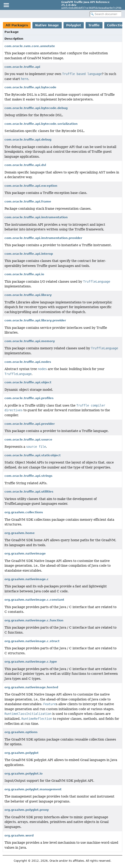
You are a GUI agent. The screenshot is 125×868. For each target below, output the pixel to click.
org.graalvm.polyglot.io (24, 774)
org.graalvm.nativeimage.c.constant (34, 600)
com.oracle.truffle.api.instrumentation (36, 217)
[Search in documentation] (106, 14)
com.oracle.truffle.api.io (24, 274)
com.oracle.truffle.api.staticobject (33, 455)
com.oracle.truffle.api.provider (30, 424)
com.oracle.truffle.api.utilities (29, 492)
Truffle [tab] (94, 25)
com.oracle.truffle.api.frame (28, 201)
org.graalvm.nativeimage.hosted (31, 687)
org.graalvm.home (20, 533)
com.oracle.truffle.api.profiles (29, 398)
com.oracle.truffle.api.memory (30, 341)
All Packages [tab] (17, 25)
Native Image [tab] (47, 25)
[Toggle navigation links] (6, 5)
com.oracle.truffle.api (22, 67)
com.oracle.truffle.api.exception (31, 186)
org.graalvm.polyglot (22, 753)
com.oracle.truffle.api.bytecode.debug (36, 108)
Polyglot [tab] (74, 25)
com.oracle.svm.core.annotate (30, 46)
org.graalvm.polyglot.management (33, 789)
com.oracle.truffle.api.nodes (28, 362)
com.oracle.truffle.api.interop (29, 254)
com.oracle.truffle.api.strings (28, 476)
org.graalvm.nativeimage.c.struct (32, 641)
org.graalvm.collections (24, 512)
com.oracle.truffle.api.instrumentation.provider (43, 238)
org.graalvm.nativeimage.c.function (34, 620)
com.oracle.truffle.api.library (28, 295)
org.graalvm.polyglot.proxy (27, 810)
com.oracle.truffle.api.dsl (25, 165)
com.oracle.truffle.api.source (28, 440)
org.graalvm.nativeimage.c (27, 579)
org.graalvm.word (19, 835)
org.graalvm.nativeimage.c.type (31, 662)
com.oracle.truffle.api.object (28, 382)
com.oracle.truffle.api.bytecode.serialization (41, 124)
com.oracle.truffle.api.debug (28, 140)
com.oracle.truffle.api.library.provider (35, 320)
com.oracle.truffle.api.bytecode (30, 87)
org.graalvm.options (21, 732)
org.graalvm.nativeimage (25, 553)
